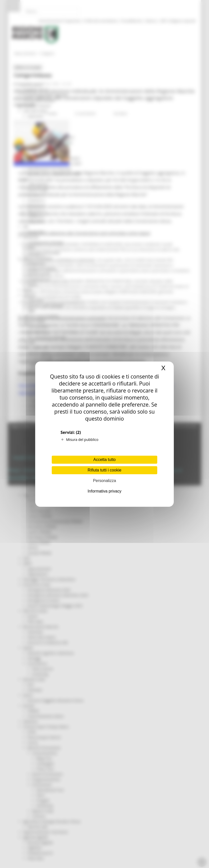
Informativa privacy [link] (104, 491)
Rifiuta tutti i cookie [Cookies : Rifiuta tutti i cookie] (104, 470)
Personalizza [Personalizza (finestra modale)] (104, 481)
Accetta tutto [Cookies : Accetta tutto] (105, 460)
